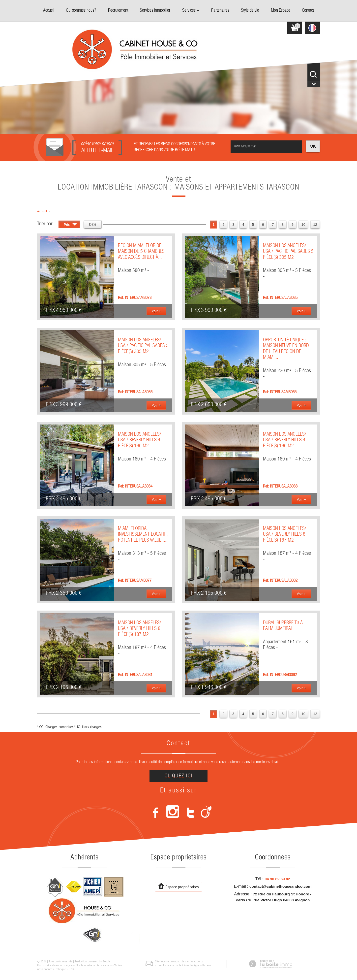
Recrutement (118, 11)
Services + (191, 11)
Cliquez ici (178, 776)
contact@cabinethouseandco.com (280, 886)
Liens (99, 965)
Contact (308, 11)
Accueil (49, 11)
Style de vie (250, 11)
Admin (108, 965)
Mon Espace (281, 11)
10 (303, 225)
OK (313, 146)
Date (93, 224)
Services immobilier (155, 11)
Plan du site (44, 965)
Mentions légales (64, 965)
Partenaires (220, 11)
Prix (70, 225)
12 (315, 225)
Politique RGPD (65, 969)
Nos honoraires (85, 965)
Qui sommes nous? (81, 11)
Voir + (156, 311)
